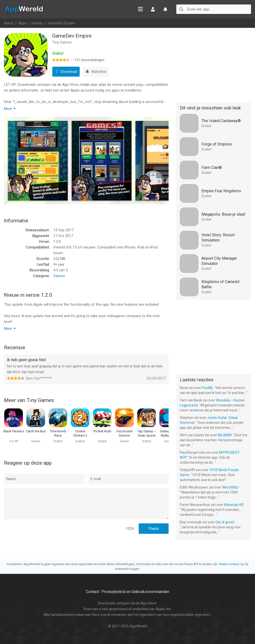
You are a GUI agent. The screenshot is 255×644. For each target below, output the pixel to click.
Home (9, 23)
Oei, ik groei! (225, 522)
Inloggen (153, 9)
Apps (23, 23)
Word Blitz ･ (231, 487)
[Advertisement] (214, 64)
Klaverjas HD (234, 505)
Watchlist (165, 9)
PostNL (208, 388)
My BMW (225, 435)
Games (37, 23)
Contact (93, 592)
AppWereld (24, 9)
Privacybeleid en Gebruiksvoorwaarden (135, 592)
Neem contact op (232, 564)
